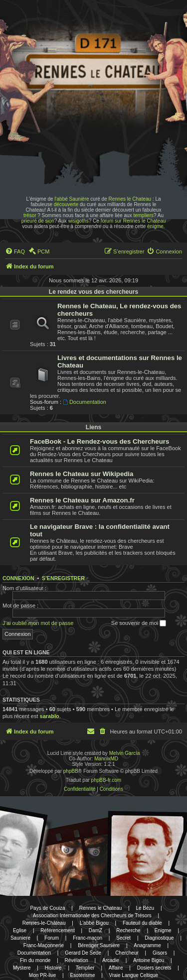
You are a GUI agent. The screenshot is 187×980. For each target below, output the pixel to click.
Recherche (128, 930)
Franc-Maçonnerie (44, 945)
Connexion (18, 578)
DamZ (95, 930)
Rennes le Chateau (130, 199)
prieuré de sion (38, 221)
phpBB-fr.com (106, 780)
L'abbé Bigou (94, 923)
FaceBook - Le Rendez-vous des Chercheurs (99, 441)
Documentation (85, 402)
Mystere (22, 968)
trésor (30, 215)
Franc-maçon (88, 938)
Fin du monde (35, 960)
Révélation (77, 960)
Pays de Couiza (47, 908)
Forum (52, 938)
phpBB (71, 771)
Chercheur (127, 953)
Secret (123, 938)
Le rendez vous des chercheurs (93, 292)
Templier (85, 968)
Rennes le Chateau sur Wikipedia (82, 474)
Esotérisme (82, 975)
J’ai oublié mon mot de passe (38, 623)
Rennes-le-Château (44, 923)
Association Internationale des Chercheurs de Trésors (92, 916)
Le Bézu (145, 908)
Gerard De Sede (83, 953)
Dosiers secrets (154, 968)
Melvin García (125, 753)
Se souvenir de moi (139, 623)
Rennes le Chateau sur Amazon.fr (82, 500)
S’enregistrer (63, 578)
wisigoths (79, 221)
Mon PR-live (42, 975)
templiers (143, 215)
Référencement (57, 930)
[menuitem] (15, 251)
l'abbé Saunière (72, 199)
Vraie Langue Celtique (134, 975)
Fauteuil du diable (142, 923)
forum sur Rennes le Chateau (133, 221)
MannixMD (106, 759)
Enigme (163, 930)
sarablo (50, 716)
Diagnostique (159, 938)
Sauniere (20, 938)
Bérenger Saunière (99, 945)
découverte (66, 204)
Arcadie (111, 960)
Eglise (20, 930)
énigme (155, 226)
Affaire (116, 968)
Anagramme (147, 945)
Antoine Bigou (149, 960)
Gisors (160, 953)
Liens (93, 427)
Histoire (53, 968)
